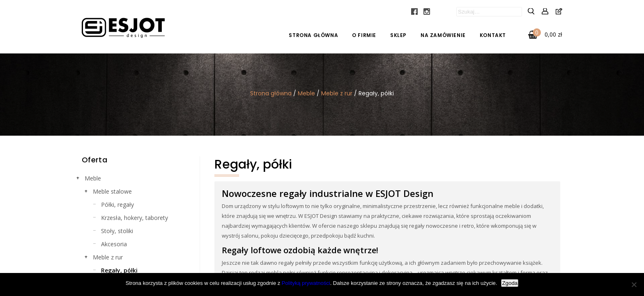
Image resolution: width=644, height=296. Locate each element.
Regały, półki (119, 270)
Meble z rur (337, 93)
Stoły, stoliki (117, 231)
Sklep (398, 35)
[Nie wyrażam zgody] (634, 284)
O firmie (364, 35)
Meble (306, 93)
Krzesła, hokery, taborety (135, 218)
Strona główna (313, 35)
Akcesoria (114, 244)
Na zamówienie (443, 35)
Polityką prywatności (306, 283)
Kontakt (493, 35)
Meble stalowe (112, 191)
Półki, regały (117, 205)
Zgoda (510, 283)
